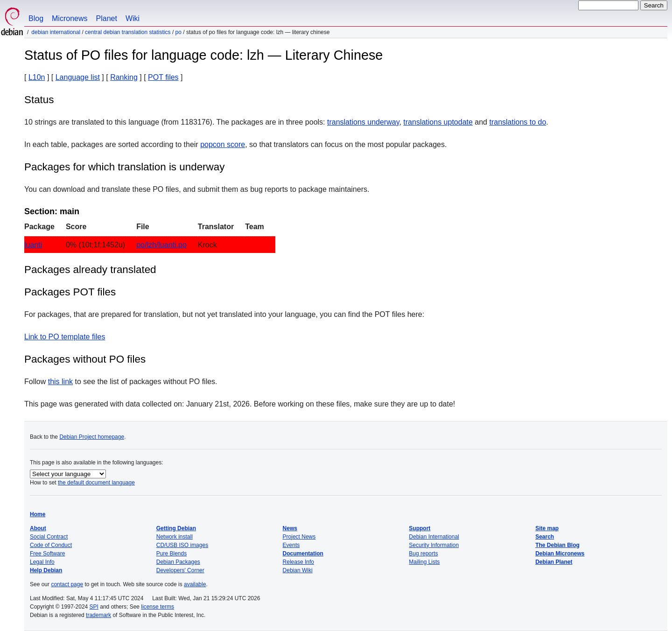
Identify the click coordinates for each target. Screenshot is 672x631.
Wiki (133, 18)
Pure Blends (171, 554)
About (38, 528)
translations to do (518, 122)
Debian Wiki (298, 570)
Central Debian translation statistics (128, 32)
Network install (175, 537)
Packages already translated (90, 270)
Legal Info (42, 562)
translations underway (363, 122)
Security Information (434, 545)
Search (545, 537)
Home (38, 514)
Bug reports (423, 554)
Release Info (298, 562)
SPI (94, 607)
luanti (33, 245)
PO (178, 32)
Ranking (124, 77)
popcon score (223, 144)
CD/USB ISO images (182, 545)
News (290, 528)
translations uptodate (438, 122)
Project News (299, 537)
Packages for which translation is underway (124, 167)
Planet (107, 18)
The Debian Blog (557, 545)
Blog (36, 18)
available (195, 584)
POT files (163, 77)
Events (291, 545)
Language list (78, 77)
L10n (37, 77)
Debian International (56, 32)
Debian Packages (178, 562)
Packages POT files (70, 292)
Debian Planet (554, 562)
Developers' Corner (180, 570)
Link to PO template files (65, 337)
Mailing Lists (424, 562)
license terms (157, 607)
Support (420, 528)
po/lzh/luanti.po (161, 245)
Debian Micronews (560, 554)
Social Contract (49, 537)
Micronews (70, 18)
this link (60, 382)
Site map (547, 528)
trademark (98, 615)
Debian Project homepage (92, 437)
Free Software (47, 554)
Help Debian (46, 570)
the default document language (96, 483)
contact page (67, 584)
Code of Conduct (51, 545)
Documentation (303, 554)
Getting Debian (176, 528)
